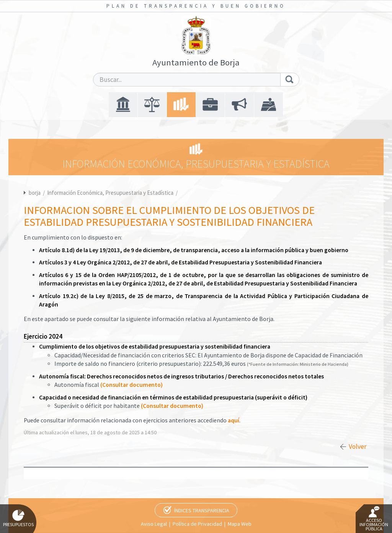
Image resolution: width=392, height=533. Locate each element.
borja (35, 193)
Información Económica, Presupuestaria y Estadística (111, 193)
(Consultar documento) (131, 385)
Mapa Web (240, 524)
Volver (358, 447)
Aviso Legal (154, 524)
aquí (234, 420)
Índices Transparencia (202, 510)
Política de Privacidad (197, 524)
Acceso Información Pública (374, 519)
